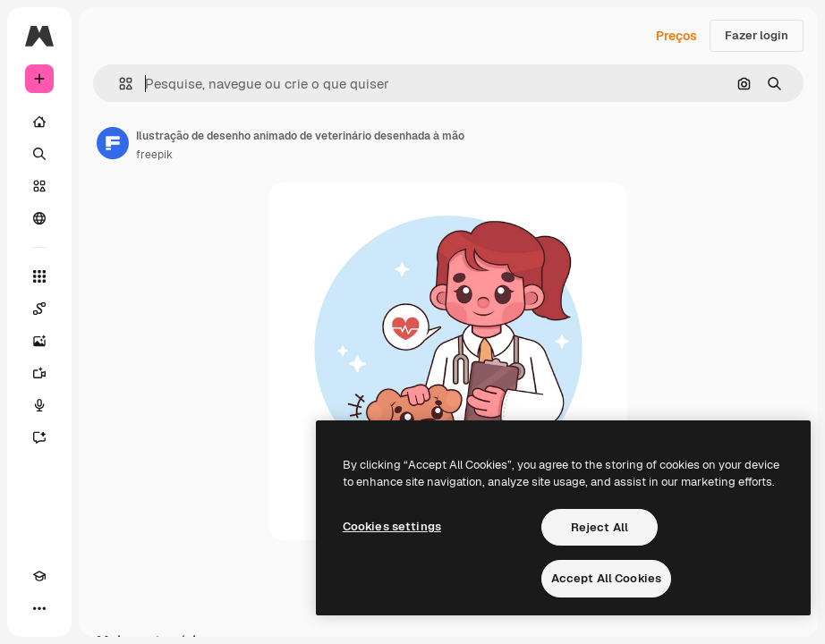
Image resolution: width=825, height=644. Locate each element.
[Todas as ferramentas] (39, 276)
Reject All (600, 527)
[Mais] (39, 608)
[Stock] (39, 186)
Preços (676, 36)
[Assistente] (39, 437)
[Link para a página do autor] (113, 143)
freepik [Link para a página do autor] (154, 155)
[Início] (39, 122)
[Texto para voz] (39, 405)
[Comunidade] (39, 218)
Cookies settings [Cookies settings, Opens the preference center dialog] (392, 526)
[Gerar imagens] (39, 341)
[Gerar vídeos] (39, 373)
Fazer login (757, 35)
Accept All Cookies (606, 578)
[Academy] (39, 576)
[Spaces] (39, 309)
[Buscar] (39, 154)
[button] (119, 84)
